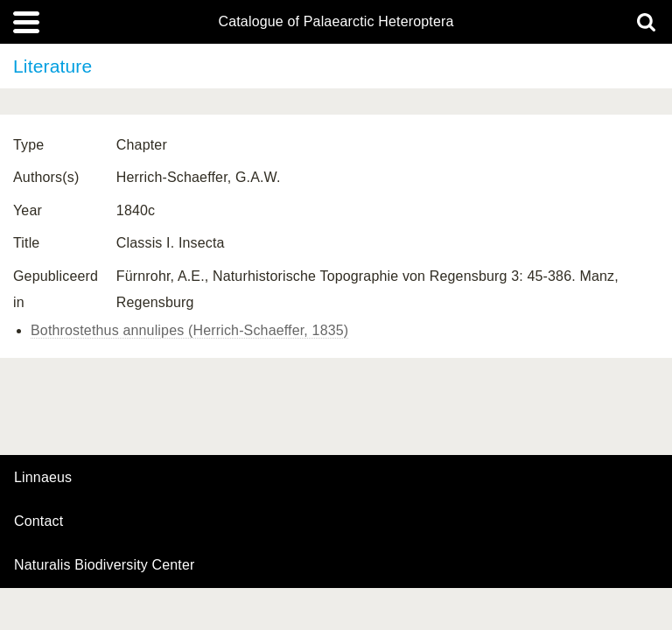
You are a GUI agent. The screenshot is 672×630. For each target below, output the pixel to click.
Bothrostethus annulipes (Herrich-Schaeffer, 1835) (189, 330)
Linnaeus (43, 478)
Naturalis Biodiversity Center (105, 565)
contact (38, 521)
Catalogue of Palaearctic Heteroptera (336, 22)
